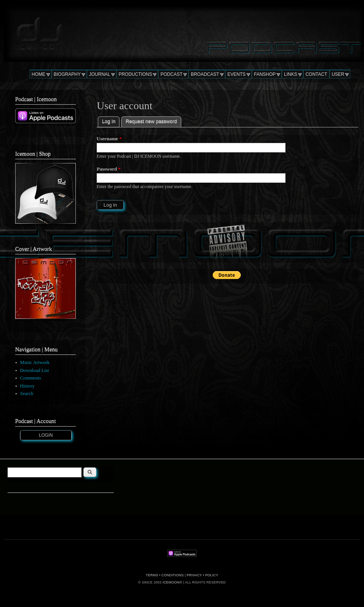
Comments (31, 378)
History (27, 386)
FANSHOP (265, 74)
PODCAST (171, 74)
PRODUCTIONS (136, 74)
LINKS (291, 74)
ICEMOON (171, 582)
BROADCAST (205, 74)
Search (27, 394)
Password (109, 169)
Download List (35, 370)
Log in (111, 120)
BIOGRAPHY (67, 74)
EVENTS (237, 74)
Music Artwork (35, 362)
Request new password (151, 121)
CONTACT (316, 74)
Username (109, 139)
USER (338, 74)
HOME (39, 74)
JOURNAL (100, 74)
